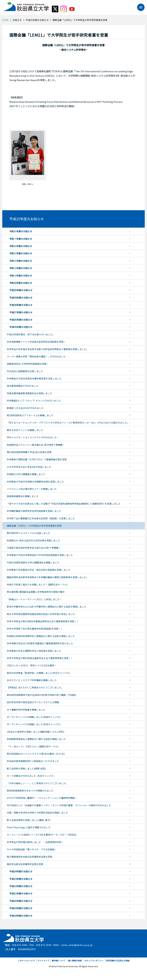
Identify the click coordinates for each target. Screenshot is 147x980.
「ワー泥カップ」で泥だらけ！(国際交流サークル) (33, 746)
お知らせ (17, 20)
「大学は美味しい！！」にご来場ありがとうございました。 (37, 783)
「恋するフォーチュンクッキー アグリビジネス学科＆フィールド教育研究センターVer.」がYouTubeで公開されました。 (68, 423)
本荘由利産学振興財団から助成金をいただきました (33, 761)
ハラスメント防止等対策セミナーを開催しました (32, 489)
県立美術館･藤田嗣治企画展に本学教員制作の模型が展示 (36, 592)
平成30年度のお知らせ (21, 290)
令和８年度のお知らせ (21, 231)
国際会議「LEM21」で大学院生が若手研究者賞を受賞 (34, 526)
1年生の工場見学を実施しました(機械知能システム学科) (35, 732)
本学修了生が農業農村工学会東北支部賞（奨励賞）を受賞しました (41, 518)
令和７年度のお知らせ (21, 239)
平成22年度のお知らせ (21, 886)
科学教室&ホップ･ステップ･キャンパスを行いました (34, 401)
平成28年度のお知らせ (21, 305)
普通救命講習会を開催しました (23, 496)
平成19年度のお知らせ (21, 908)
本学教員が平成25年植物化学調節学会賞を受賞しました (35, 482)
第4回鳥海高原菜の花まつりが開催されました (30, 791)
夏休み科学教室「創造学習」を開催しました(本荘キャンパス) (38, 673)
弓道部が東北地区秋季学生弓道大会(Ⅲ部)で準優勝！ (34, 548)
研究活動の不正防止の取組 (118, 960)
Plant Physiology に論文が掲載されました (29, 827)
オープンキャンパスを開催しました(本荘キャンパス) (34, 724)
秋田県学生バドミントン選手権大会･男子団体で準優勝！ (36, 445)
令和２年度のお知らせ (21, 276)
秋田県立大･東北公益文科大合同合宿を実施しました (33, 540)
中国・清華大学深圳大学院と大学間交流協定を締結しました (37, 813)
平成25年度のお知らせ (37, 20)
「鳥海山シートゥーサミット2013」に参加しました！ (34, 599)
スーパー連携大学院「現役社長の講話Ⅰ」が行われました (36, 356)
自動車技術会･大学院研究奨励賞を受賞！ (28, 364)
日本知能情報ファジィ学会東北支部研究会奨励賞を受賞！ (36, 342)
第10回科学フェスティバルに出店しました (28, 533)
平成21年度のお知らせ (21, 893)
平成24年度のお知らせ (21, 871)
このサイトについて (26, 960)
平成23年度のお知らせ (21, 879)
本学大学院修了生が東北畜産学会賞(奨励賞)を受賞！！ (35, 629)
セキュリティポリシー (94, 960)
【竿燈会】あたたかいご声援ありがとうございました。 (35, 687)
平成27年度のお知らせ (21, 312)
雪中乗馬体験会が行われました (23, 386)
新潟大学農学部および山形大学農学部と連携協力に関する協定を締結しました (47, 607)
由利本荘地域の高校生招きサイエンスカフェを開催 (33, 702)
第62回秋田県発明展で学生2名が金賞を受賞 (29, 452)
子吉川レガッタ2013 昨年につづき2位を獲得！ (32, 665)
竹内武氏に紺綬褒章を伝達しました (25, 371)
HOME (6, 20)
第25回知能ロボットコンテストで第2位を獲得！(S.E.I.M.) (36, 754)
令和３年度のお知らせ (21, 268)
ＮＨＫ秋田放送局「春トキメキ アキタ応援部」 (32, 849)
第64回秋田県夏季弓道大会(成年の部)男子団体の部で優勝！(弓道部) (41, 695)
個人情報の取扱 (75, 960)
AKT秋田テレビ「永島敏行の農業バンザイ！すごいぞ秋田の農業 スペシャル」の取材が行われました (59, 805)
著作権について (59, 960)
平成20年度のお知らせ (21, 901)
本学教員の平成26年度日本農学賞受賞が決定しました (34, 378)
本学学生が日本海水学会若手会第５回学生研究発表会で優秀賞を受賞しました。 (48, 349)
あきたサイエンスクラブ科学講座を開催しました (32, 680)
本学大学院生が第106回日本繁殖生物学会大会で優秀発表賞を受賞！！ (43, 621)
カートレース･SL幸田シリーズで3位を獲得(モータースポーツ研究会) (42, 835)
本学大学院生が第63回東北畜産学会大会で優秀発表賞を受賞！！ (40, 658)
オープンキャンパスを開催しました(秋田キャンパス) (34, 717)
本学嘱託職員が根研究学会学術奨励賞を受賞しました (34, 511)
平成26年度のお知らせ (21, 320)
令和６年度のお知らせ (21, 246)
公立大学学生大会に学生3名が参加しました (29, 467)
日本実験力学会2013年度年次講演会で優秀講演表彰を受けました (40, 643)
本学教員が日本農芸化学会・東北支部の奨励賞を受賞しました (39, 570)
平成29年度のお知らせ (21, 298)
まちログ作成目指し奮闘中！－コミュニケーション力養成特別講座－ (42, 798)
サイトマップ (43, 960)
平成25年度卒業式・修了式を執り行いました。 (31, 334)
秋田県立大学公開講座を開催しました (26, 474)
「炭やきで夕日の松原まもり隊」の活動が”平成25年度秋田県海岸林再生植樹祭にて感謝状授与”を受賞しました (64, 504)
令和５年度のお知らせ (21, 253)
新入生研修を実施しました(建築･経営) (26, 768)
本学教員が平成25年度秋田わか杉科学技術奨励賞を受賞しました (40, 555)
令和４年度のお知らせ (21, 261)
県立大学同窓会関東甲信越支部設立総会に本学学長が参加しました (41, 614)
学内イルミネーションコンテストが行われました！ (33, 437)
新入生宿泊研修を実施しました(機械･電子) (29, 820)
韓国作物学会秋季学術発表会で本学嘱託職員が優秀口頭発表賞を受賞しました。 (48, 577)
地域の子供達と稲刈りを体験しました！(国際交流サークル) (37, 584)
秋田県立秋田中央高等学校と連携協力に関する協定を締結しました (41, 636)
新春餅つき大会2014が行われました (25, 408)
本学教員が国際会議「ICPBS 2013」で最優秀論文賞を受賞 (37, 459)
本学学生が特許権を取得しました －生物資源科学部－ (35, 842)
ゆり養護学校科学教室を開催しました (26, 710)
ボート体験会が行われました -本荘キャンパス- (31, 776)
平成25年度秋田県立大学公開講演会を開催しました (33, 562)
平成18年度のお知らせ (21, 916)
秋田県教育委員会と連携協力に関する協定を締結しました (36, 739)
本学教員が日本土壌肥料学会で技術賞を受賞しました (34, 651)
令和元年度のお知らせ (21, 283)
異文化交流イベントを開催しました (25, 430)
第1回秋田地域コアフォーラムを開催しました (30, 415)
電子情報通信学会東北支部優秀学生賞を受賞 (29, 857)
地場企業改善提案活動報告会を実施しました (29, 393)
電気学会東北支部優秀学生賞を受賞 (25, 864)
